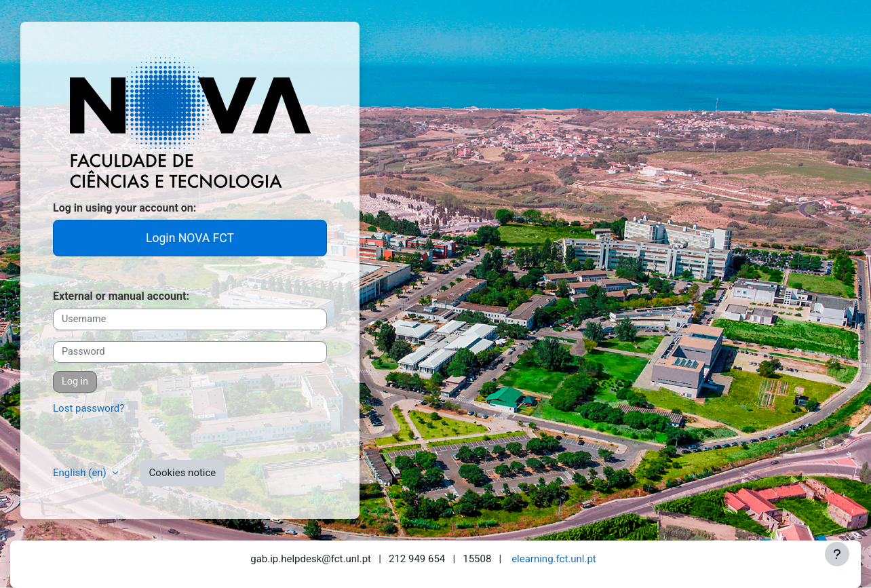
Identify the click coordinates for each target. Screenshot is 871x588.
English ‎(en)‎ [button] (81, 473)
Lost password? (89, 408)
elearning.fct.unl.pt (554, 559)
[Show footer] (837, 554)
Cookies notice (183, 473)
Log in (75, 381)
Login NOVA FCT (190, 238)
